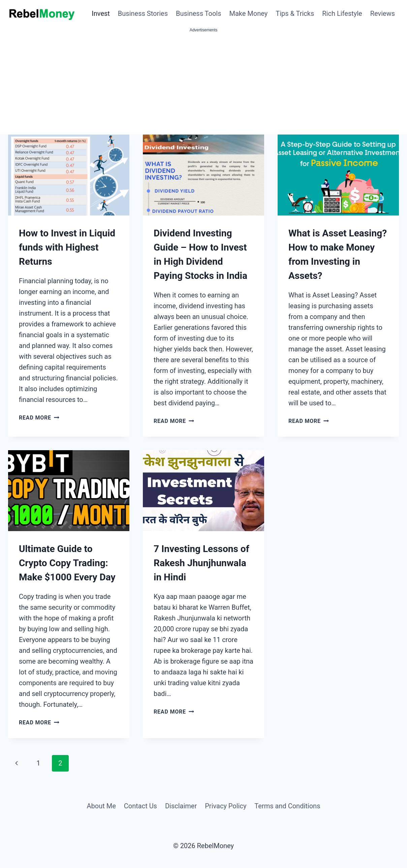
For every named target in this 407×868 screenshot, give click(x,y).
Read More (39, 418)
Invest (101, 13)
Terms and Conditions (287, 806)
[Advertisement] (204, 84)
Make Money (249, 13)
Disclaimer (181, 806)
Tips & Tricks (295, 13)
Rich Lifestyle (342, 13)
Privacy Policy (226, 806)
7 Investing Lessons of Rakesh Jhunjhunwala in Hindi (201, 563)
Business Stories (143, 13)
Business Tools (199, 13)
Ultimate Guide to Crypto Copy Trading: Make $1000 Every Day (67, 563)
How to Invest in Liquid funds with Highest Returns (67, 247)
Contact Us (140, 806)
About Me (101, 806)
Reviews (383, 13)
